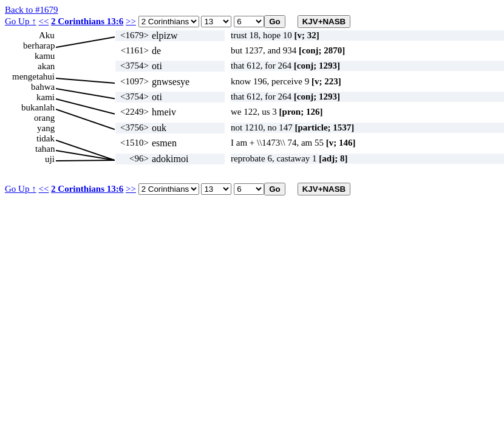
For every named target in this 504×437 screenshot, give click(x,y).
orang (44, 118)
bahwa (43, 87)
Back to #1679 (32, 10)
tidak (46, 138)
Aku (47, 35)
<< (43, 21)
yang (46, 128)
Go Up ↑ (21, 21)
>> (131, 21)
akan (46, 66)
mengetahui (33, 76)
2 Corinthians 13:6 (87, 21)
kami (46, 97)
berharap (39, 46)
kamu (45, 56)
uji (50, 159)
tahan (45, 149)
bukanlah (38, 107)
